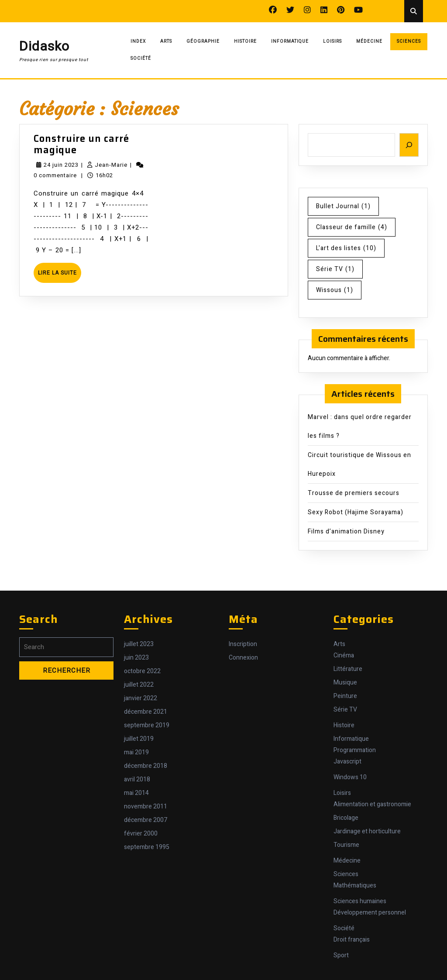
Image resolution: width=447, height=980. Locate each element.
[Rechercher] (409, 145)
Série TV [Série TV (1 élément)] (335, 269)
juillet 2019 (139, 739)
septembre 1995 (147, 847)
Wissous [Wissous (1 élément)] (335, 290)
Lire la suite (60, 276)
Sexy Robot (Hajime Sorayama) (356, 512)
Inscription (243, 644)
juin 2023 (136, 658)
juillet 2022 (139, 685)
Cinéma (344, 655)
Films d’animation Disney (346, 531)
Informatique (290, 41)
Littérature (348, 669)
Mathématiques (355, 885)
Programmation (355, 750)
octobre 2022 (142, 671)
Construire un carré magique (81, 144)
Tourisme (346, 845)
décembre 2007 (146, 820)
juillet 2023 (139, 644)
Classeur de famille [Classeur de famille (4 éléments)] (352, 227)
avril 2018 (137, 779)
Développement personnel (370, 913)
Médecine (369, 41)
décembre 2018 (146, 766)
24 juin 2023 (61, 165)
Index (138, 41)
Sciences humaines (360, 901)
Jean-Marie (111, 165)
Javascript (347, 762)
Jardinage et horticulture (367, 831)
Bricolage (346, 818)
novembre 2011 (146, 806)
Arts (166, 41)
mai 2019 (136, 752)
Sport (341, 955)
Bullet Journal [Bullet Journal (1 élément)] (343, 206)
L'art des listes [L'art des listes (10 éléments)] (346, 248)
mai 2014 (136, 793)
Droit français (352, 940)
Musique (345, 683)
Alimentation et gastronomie (372, 804)
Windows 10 (350, 777)
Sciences (409, 41)
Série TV (345, 710)
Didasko (44, 47)
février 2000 (141, 834)
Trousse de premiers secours (354, 493)
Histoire (245, 41)
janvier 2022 (141, 698)
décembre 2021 (146, 712)
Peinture (345, 696)
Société (141, 58)
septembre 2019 (147, 725)
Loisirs (332, 41)
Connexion (243, 658)
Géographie (203, 41)
